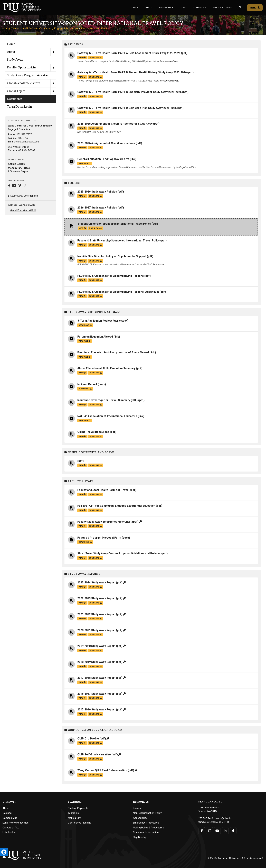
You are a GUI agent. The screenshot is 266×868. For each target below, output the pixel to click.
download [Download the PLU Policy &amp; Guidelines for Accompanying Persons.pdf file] (95, 280)
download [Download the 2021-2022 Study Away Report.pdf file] (95, 619)
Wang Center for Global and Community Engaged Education (40, 29)
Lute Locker (9, 832)
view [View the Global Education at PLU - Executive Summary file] (82, 373)
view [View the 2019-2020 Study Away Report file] (82, 651)
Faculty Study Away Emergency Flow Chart (104, 522)
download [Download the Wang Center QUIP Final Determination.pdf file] (95, 775)
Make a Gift (74, 818)
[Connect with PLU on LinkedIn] (225, 830)
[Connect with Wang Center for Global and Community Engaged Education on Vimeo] (20, 186)
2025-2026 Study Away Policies (97, 192)
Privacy (137, 808)
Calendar (7, 813)
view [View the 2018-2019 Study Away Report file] (82, 666)
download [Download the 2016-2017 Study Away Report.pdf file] (95, 698)
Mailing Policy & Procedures (148, 828)
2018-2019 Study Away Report (96, 662)
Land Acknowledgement (16, 823)
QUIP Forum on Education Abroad (93, 730)
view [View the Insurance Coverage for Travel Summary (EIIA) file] (82, 405)
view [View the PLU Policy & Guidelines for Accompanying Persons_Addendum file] (82, 296)
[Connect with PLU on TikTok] (233, 830)
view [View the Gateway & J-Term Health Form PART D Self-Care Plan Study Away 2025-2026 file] (82, 112)
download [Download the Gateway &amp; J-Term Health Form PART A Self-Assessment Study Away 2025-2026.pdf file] (95, 57)
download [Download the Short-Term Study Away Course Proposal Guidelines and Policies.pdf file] (95, 558)
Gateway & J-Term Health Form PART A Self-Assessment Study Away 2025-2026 (129, 53)
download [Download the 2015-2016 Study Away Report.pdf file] (95, 714)
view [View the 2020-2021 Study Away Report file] (82, 635)
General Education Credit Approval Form (103, 159)
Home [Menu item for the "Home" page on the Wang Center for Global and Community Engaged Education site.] (11, 44)
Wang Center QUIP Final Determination (102, 770)
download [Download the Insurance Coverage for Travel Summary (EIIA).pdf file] (95, 405)
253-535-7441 (221, 822)
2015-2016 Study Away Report (96, 709)
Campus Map (10, 818)
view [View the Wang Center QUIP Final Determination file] (82, 775)
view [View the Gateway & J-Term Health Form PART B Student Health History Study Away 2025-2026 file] (82, 77)
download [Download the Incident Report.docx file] (85, 389)
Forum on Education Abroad (95, 337)
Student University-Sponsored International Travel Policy (114, 224)
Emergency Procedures (146, 823)
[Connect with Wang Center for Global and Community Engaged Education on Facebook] (9, 186)
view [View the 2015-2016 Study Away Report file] (82, 714)
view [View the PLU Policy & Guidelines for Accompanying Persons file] (82, 280)
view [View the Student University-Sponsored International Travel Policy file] (82, 228)
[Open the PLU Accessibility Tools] (4, 852)
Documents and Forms (95, 29)
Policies (73, 183)
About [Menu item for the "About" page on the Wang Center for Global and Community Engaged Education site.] (11, 52)
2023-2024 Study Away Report (96, 582)
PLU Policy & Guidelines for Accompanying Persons (111, 276)
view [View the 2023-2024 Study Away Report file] (82, 587)
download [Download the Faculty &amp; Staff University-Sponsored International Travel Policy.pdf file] (95, 245)
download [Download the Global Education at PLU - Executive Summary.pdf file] (95, 373)
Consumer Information (146, 832)
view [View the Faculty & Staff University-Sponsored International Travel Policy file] (82, 245)
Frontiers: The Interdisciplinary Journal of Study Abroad (113, 352)
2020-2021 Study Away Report (96, 630)
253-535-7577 (24, 134)
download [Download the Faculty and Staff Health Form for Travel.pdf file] (95, 494)
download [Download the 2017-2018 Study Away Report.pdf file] (95, 682)
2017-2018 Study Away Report (96, 678)
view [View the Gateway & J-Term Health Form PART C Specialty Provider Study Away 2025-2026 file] (82, 96)
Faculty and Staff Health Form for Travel (103, 490)
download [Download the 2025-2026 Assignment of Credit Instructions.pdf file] (95, 148)
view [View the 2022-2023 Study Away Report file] (82, 603)
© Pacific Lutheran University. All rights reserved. (235, 858)
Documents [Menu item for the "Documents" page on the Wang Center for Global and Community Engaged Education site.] (15, 99)
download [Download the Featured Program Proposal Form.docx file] (85, 542)
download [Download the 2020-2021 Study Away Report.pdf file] (95, 635)
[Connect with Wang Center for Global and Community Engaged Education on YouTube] (14, 186)
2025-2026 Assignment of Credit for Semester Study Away (115, 124)
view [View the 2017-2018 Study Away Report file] (82, 682)
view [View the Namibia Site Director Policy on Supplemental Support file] (82, 261)
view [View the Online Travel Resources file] (82, 436)
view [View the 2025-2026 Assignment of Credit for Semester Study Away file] (82, 128)
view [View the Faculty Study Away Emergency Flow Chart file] (82, 526)
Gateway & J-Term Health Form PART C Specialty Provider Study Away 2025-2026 (129, 92)
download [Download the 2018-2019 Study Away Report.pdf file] (95, 666)
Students (74, 45)
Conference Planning (79, 823)
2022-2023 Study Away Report (96, 598)
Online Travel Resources (93, 432)
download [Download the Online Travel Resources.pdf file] (95, 436)
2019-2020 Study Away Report (96, 646)
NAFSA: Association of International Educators (107, 416)
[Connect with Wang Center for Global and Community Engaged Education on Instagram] (25, 186)
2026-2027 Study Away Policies (97, 208)
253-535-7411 (205, 818)
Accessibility (140, 818)
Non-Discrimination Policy (147, 813)
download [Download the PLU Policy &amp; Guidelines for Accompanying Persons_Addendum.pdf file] (95, 296)
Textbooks (74, 813)
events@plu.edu (221, 818)
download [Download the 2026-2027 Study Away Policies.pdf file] (95, 212)
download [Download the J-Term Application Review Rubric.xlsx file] (85, 325)
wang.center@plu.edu (27, 142)
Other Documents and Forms (89, 452)
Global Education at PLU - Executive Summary (106, 368)
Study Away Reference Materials (93, 312)
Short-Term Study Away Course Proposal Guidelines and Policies (119, 553)
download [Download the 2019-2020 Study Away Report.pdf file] (95, 651)
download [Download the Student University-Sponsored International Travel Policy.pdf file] (96, 228)
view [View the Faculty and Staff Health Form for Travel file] (82, 494)
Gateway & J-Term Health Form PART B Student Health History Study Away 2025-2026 (132, 72)
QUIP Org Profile (88, 739)
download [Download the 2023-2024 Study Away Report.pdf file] (95, 587)
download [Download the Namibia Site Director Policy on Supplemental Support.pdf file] (95, 261)
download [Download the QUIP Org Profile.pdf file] (95, 743)
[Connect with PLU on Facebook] (202, 830)
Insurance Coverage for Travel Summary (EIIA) (107, 400)
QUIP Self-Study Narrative (94, 754)
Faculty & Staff (79, 481)
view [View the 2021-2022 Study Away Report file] (82, 619)
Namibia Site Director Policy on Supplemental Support (112, 256)
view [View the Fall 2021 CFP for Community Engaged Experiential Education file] (82, 510)
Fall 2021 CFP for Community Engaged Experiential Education (116, 506)
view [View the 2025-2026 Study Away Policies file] (82, 196)
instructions (172, 61)
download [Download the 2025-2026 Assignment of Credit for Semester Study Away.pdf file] (95, 128)
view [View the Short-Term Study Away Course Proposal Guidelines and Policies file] (82, 558)
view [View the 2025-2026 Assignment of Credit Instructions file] (82, 148)
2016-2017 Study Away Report (96, 694)
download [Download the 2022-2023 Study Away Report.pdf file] (95, 603)
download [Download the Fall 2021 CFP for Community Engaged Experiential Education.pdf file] (95, 510)
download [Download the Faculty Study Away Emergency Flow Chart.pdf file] (95, 526)
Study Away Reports (82, 574)
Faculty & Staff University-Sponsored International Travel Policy (118, 241)
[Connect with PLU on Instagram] (209, 830)
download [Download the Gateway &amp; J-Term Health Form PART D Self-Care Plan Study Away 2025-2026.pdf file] (95, 112)
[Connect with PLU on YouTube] (217, 830)
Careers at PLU (11, 828)
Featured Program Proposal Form (99, 538)
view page (84, 164)
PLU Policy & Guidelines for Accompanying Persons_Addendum (118, 292)
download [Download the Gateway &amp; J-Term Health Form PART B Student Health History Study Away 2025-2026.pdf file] (95, 77)
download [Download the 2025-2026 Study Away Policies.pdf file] (95, 196)
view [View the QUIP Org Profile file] (82, 743)
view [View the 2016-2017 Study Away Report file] (82, 698)
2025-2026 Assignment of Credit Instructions (106, 143)
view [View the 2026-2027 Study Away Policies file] (82, 212)
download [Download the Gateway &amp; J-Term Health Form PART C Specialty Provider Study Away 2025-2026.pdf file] (95, 96)
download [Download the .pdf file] (95, 465)
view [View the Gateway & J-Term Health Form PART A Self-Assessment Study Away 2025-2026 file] (82, 57)
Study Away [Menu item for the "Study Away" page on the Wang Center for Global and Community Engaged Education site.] (15, 60)
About (6, 808)
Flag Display (140, 837)
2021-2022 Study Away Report (96, 614)
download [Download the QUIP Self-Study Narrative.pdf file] (95, 759)
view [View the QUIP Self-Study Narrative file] (82, 759)
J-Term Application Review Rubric (99, 321)
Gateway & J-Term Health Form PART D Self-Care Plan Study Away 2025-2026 (127, 108)
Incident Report (87, 384)
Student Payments (78, 808)
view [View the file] (82, 465)
